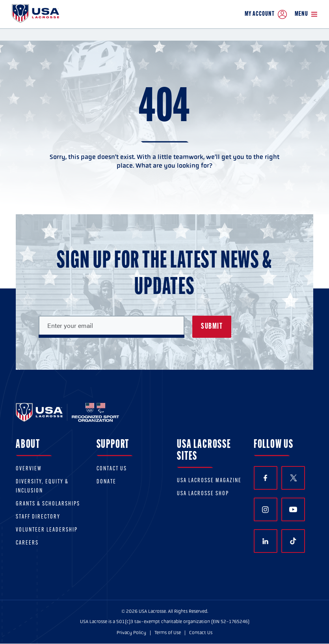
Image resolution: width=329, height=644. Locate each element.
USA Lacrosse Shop (203, 494)
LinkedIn (265, 541)
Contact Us (112, 469)
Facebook (265, 478)
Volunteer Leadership (47, 530)
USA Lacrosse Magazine (209, 481)
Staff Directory (38, 517)
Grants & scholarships (48, 504)
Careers (27, 543)
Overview (29, 469)
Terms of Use (168, 633)
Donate (106, 482)
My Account (266, 14)
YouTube (293, 509)
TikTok (293, 541)
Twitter (293, 478)
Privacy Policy (131, 633)
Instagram (265, 510)
